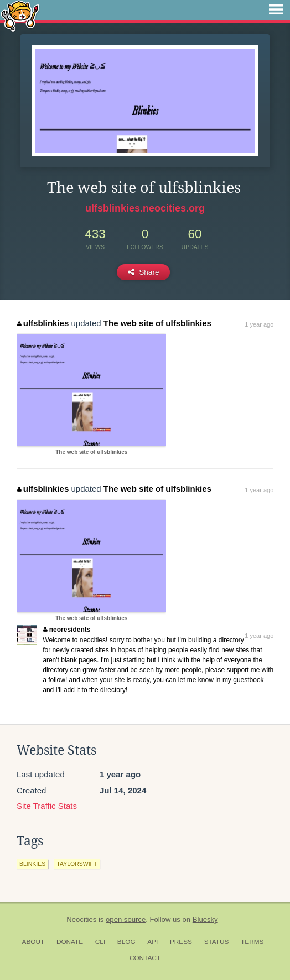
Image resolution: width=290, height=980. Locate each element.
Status (217, 942)
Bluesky (205, 919)
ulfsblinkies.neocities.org (145, 208)
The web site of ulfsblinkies (157, 323)
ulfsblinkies (43, 323)
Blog (126, 942)
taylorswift (77, 864)
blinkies (32, 864)
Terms (252, 942)
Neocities (81, 919)
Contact (145, 958)
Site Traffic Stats (47, 806)
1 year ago (259, 324)
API (152, 942)
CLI (100, 942)
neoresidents (67, 630)
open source (126, 919)
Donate (70, 942)
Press (181, 942)
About (33, 942)
